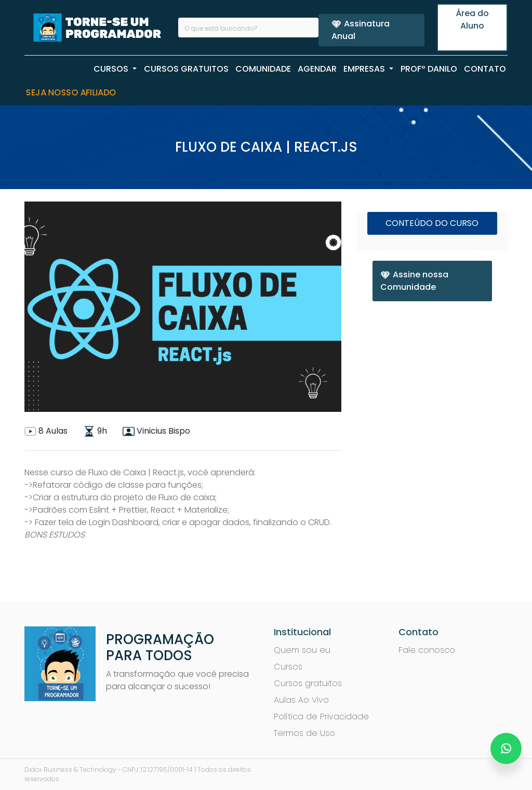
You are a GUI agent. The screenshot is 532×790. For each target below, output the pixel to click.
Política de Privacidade (321, 717)
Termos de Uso (304, 733)
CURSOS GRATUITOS (186, 69)
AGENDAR (317, 69)
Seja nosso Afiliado (71, 93)
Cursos (288, 667)
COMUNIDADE (263, 69)
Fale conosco (427, 650)
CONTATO (485, 69)
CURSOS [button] (112, 69)
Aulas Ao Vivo (301, 700)
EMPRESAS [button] (365, 69)
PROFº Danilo (429, 69)
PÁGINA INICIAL (56, 69)
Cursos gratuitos (308, 683)
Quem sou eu (302, 650)
